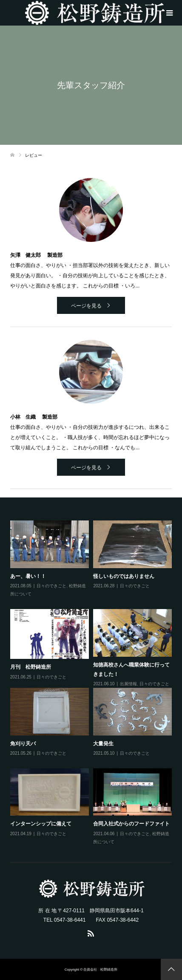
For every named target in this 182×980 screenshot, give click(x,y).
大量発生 (103, 744)
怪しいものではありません (124, 576)
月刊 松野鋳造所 (31, 667)
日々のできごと (51, 586)
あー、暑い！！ (28, 576)
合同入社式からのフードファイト (131, 824)
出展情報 (128, 684)
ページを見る (86, 306)
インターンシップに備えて (41, 824)
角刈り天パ (23, 744)
